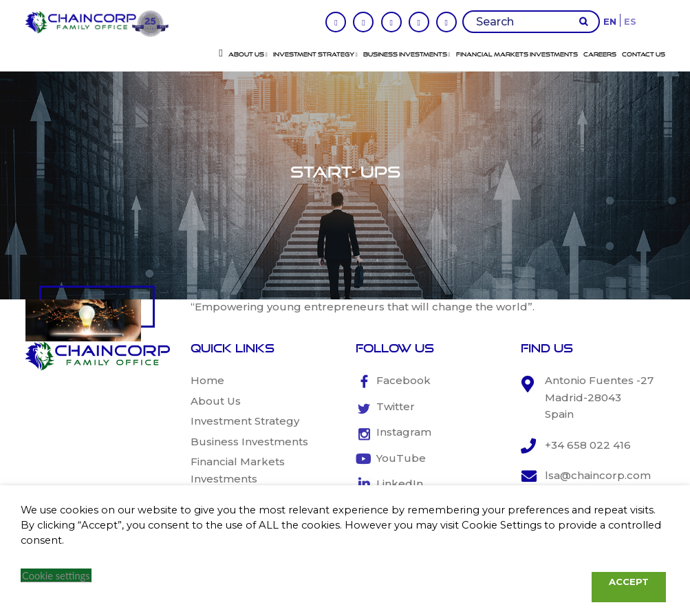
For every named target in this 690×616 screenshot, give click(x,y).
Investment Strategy (315, 54)
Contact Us (644, 54)
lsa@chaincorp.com (598, 475)
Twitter (396, 406)
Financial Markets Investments (517, 54)
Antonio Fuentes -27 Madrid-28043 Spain (599, 397)
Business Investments (407, 54)
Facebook (403, 380)
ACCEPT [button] (629, 582)
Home (207, 380)
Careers (600, 54)
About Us (248, 54)
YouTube (401, 458)
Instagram (404, 432)
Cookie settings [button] (56, 576)
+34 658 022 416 (588, 445)
